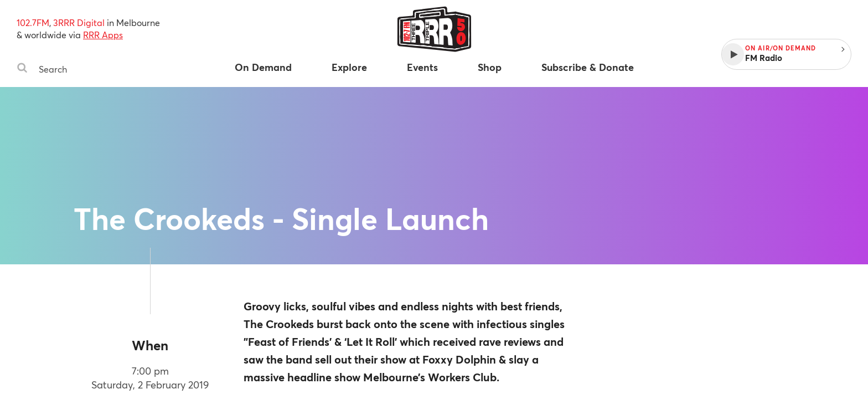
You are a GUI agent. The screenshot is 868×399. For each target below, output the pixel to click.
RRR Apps (103, 35)
